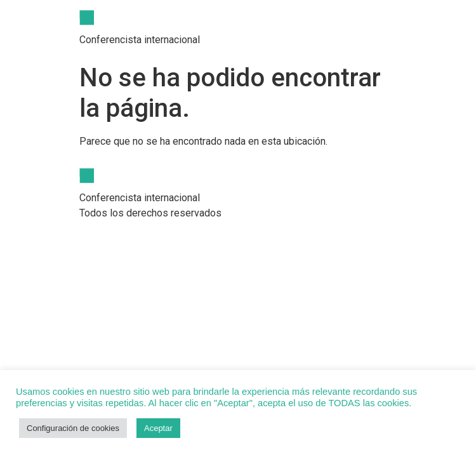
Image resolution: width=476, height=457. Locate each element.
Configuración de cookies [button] (73, 428)
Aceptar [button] (158, 428)
